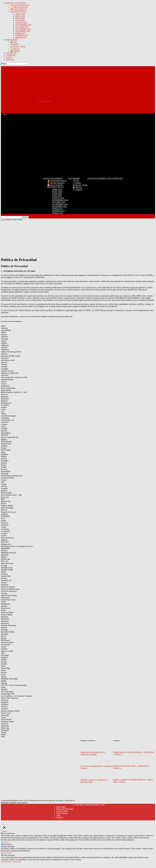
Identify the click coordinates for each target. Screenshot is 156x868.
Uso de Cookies (62, 811)
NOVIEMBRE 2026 (23, 29)
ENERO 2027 (21, 33)
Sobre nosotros (62, 813)
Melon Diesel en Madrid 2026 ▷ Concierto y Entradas (93, 753)
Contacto (60, 817)
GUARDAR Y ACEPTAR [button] (11, 862)
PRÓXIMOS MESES (19, 12)
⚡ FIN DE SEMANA (19, 7)
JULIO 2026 (20, 20)
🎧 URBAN (15, 51)
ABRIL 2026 (20, 14)
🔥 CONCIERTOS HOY (20, 5)
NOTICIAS (10, 59)
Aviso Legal (61, 807)
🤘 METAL (15, 49)
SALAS (9, 57)
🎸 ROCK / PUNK (18, 46)
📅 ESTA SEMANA (18, 10)
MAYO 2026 (20, 16)
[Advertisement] (44, 108)
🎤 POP (14, 42)
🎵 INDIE (15, 44)
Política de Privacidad (65, 809)
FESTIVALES (11, 53)
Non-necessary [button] (7, 853)
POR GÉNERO (12, 40)
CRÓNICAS (11, 55)
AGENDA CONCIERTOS (16, 3)
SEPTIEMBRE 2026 (23, 25)
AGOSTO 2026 (21, 23)
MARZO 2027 (21, 37)
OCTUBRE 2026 (22, 27)
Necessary (8, 844)
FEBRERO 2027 (22, 35)
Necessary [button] (5, 842)
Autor (58, 815)
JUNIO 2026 (20, 18)
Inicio (3, 219)
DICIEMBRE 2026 (23, 31)
